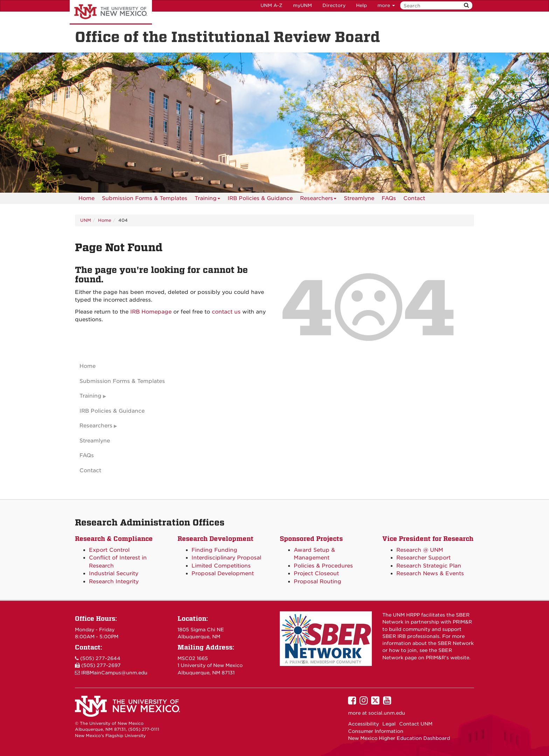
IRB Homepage (151, 312)
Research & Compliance (114, 539)
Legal (389, 724)
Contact (414, 198)
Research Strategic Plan (429, 566)
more (386, 5)
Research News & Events (430, 573)
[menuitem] (86, 198)
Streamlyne (359, 198)
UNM (86, 220)
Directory (334, 5)
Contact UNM (416, 724)
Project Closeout (316, 573)
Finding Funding (214, 550)
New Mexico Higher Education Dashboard (399, 738)
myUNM (303, 5)
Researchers (318, 200)
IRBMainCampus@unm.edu (114, 673)
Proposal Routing (318, 582)
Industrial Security (114, 573)
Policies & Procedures (323, 566)
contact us (226, 312)
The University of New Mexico (111, 12)
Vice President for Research (428, 539)
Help (362, 5)
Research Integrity (114, 582)
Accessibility (363, 724)
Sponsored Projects (311, 539)
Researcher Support (423, 558)
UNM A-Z (272, 5)
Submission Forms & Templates (145, 198)
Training (207, 200)
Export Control (109, 550)
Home (86, 198)
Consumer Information (376, 731)
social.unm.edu (387, 713)
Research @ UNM (420, 550)
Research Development (216, 539)
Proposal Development (223, 573)
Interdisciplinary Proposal (226, 558)
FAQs (389, 198)
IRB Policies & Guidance (260, 198)
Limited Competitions (221, 566)
